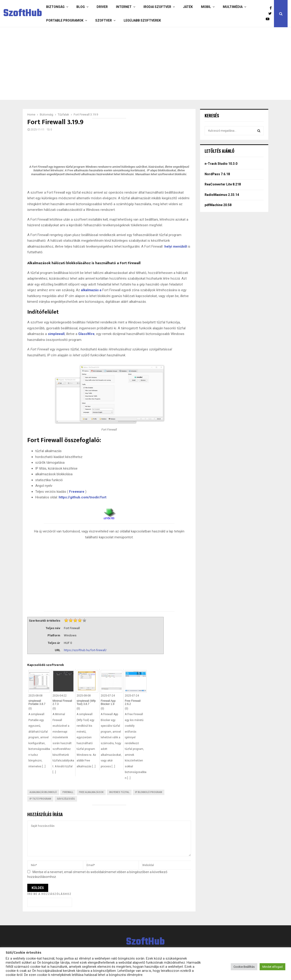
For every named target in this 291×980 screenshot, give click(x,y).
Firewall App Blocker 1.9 (108, 702)
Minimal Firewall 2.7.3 (62, 702)
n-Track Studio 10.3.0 (221, 164)
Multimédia (233, 7)
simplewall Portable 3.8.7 (37, 702)
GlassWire (86, 334)
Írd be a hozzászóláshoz (49, 894)
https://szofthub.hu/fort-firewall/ (85, 650)
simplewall (56, 334)
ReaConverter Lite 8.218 (223, 184)
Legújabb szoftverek (142, 20)
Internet (124, 7)
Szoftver (104, 20)
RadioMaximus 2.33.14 (222, 195)
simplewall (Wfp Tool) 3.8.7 (86, 702)
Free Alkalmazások (91, 792)
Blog (81, 7)
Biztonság (55, 7)
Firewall (68, 792)
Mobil (206, 7)
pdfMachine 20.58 (218, 205)
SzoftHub (23, 14)
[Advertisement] (144, 64)
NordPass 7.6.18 (217, 174)
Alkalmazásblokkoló (43, 792)
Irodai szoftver (157, 7)
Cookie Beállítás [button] (244, 967)
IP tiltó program (40, 799)
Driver (102, 7)
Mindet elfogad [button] (272, 967)
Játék (188, 7)
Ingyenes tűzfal (119, 792)
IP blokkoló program (149, 792)
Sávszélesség (66, 799)
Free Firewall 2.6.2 (133, 702)
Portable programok (65, 20)
